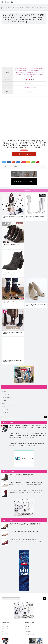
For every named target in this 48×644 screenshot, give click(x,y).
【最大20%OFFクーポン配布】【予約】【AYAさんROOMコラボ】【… (13, 333)
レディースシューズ (23, 167)
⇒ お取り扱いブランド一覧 (30, 635)
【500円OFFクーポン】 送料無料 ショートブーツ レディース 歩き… (13, 245)
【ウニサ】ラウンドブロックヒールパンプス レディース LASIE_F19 (23, 540)
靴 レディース (29, 167)
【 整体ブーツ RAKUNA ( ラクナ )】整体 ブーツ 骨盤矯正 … (13, 217)
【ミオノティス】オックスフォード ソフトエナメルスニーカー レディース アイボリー (26, 483)
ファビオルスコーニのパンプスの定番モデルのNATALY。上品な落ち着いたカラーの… (25, 525)
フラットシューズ (6, 394)
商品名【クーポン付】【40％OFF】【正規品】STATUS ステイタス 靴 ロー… (23, 429)
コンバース (27, 628)
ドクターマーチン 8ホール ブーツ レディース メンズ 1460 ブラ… (13, 302)
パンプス (4, 391)
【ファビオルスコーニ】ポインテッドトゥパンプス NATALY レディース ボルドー (25, 523)
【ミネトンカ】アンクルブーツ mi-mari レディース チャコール (13, 274)
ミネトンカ (27, 633)
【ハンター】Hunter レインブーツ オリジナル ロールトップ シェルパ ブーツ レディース (27, 491)
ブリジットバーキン (28, 632)
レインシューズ (5, 410)
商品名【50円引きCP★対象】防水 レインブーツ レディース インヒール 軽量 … (24, 437)
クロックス (27, 627)
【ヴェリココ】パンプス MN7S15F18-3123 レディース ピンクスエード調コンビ (25, 531)
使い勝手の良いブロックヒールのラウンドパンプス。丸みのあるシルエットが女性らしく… (26, 541)
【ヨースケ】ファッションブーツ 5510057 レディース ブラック (22, 474)
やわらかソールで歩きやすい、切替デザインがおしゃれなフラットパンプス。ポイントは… (26, 533)
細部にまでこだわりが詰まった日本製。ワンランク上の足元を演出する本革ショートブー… (26, 476)
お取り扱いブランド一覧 (7, 413)
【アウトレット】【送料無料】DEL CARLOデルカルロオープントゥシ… (36, 305)
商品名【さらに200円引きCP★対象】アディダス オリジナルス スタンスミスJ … (24, 445)
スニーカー (4, 401)
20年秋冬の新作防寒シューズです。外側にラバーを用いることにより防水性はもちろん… (25, 492)
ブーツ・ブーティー (8, 167)
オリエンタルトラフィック (29, 625)
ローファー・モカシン (7, 397)
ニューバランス (28, 630)
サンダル (4, 404)
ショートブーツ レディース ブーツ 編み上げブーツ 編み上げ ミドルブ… (13, 361)
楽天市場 (29, 92)
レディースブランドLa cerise (29, 88)
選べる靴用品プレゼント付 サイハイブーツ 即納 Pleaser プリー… (35, 217)
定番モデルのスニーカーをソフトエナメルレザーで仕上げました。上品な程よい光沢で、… (26, 484)
